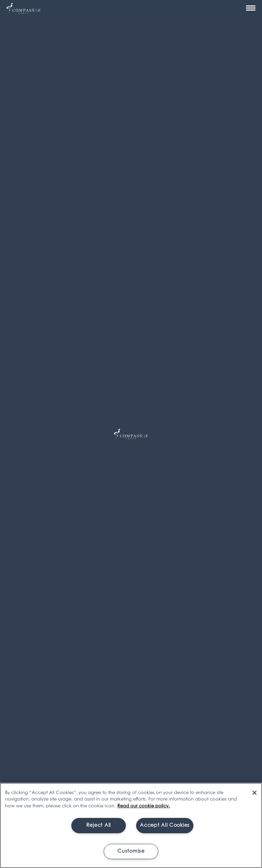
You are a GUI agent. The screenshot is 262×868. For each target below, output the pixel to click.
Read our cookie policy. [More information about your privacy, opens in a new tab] (144, 806)
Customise (131, 851)
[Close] (254, 793)
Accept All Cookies (165, 826)
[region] (131, 825)
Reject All (99, 826)
